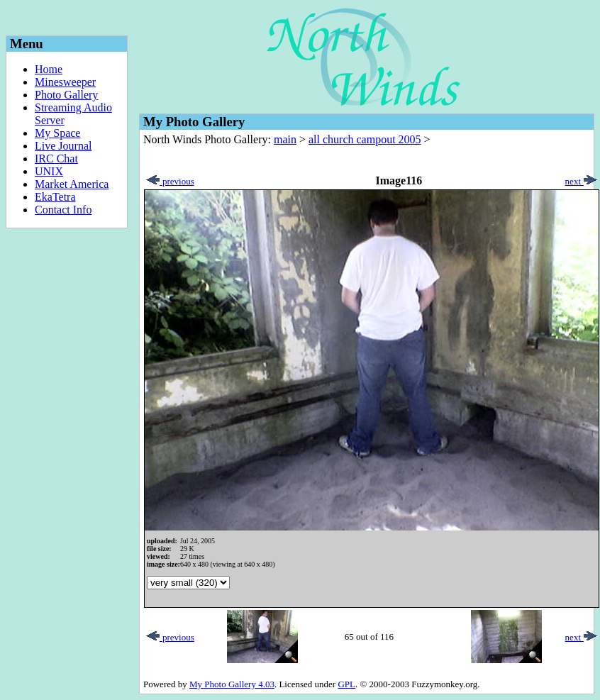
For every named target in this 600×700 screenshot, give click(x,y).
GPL (346, 684)
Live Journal (63, 146)
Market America (72, 184)
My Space (57, 133)
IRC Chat (56, 159)
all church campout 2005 (365, 139)
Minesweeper (65, 82)
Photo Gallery (66, 95)
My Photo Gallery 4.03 (232, 684)
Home (49, 69)
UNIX (49, 171)
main (285, 139)
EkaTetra (55, 197)
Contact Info (63, 210)
